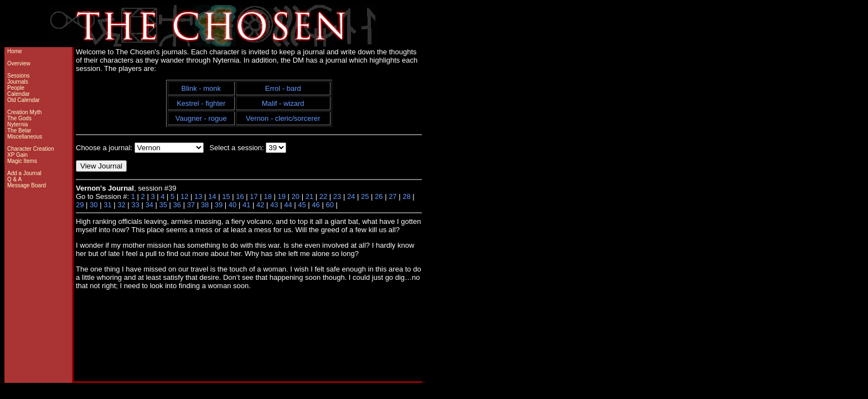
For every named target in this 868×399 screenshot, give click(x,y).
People (16, 88)
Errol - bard (283, 88)
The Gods (19, 118)
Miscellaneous (25, 137)
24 (351, 196)
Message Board (27, 185)
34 (149, 205)
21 (309, 196)
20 (296, 196)
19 (282, 196)
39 (219, 205)
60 (329, 205)
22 (323, 196)
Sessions (19, 76)
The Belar (19, 131)
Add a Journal (24, 173)
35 (163, 205)
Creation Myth (24, 112)
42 (260, 205)
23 (337, 196)
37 (191, 205)
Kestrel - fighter (201, 103)
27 (392, 196)
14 (212, 196)
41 (246, 205)
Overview (19, 63)
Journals (18, 82)
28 (406, 196)
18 (267, 196)
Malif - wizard (283, 103)
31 (107, 205)
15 (226, 196)
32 (121, 205)
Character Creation (30, 149)
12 (184, 196)
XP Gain (17, 155)
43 (274, 205)
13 (198, 196)
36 (177, 205)
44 (288, 205)
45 (302, 205)
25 (365, 196)
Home (15, 51)
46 (316, 205)
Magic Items (22, 161)
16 (240, 196)
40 (232, 205)
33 (135, 205)
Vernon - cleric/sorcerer (283, 118)
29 (80, 205)
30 (94, 205)
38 (205, 205)
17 (254, 196)
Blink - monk (201, 88)
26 (379, 196)
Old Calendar (24, 100)
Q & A (14, 179)
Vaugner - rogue (201, 118)
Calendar (19, 94)
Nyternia (17, 124)
